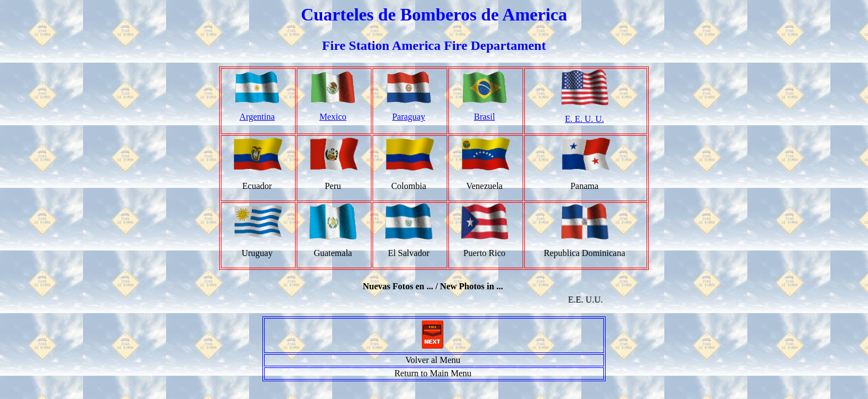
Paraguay (409, 117)
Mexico (333, 117)
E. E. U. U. (584, 119)
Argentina (257, 117)
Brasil (484, 117)
